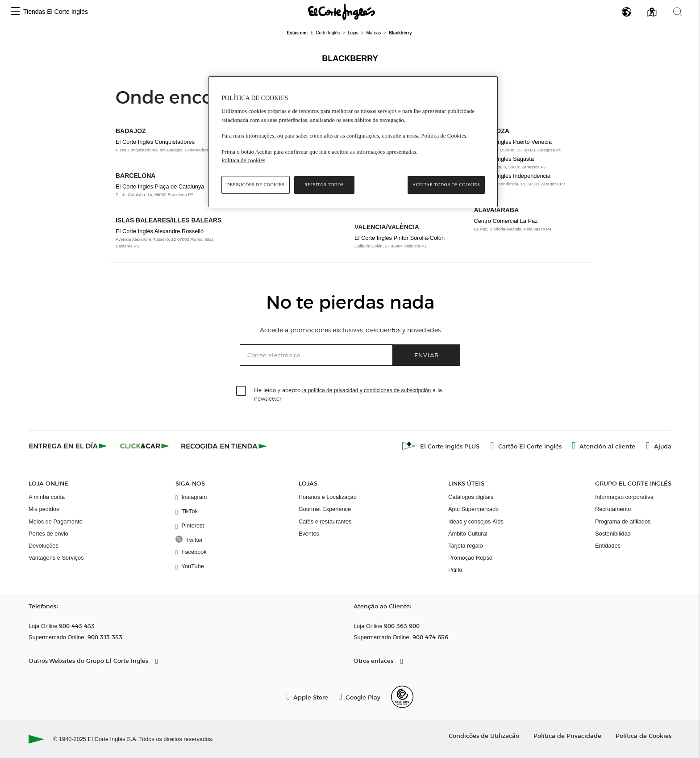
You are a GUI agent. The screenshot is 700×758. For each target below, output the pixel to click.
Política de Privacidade (567, 735)
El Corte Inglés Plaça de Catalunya (160, 186)
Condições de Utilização (484, 735)
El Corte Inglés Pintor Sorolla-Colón (400, 238)
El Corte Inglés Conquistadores (155, 142)
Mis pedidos (44, 509)
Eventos (309, 534)
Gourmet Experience (325, 509)
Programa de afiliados (623, 521)
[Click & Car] (145, 446)
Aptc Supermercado (473, 509)
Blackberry (350, 59)
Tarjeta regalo (466, 546)
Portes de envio (48, 534)
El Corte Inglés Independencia (512, 176)
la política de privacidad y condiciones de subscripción (367, 390)
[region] (353, 142)
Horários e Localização (328, 497)
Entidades (608, 546)
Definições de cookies (256, 185)
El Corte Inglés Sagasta (504, 159)
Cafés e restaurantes (325, 521)
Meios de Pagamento (56, 521)
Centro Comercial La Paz (506, 221)
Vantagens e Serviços (56, 558)
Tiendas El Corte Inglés (56, 12)
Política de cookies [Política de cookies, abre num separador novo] (243, 160)
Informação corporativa (624, 497)
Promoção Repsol (471, 558)
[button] (15, 12)
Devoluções (44, 546)
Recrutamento (613, 509)
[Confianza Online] (402, 697)
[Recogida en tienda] (224, 446)
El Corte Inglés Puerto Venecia (513, 142)
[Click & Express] (69, 446)
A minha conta (47, 497)
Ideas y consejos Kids (476, 521)
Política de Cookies (644, 735)
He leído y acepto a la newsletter (348, 394)
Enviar (427, 355)
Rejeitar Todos (324, 185)
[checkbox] (242, 391)
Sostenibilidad (613, 534)
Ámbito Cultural (468, 534)
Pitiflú (455, 570)
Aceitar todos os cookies (446, 185)
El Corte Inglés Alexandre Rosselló (160, 231)
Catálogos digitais (471, 497)
